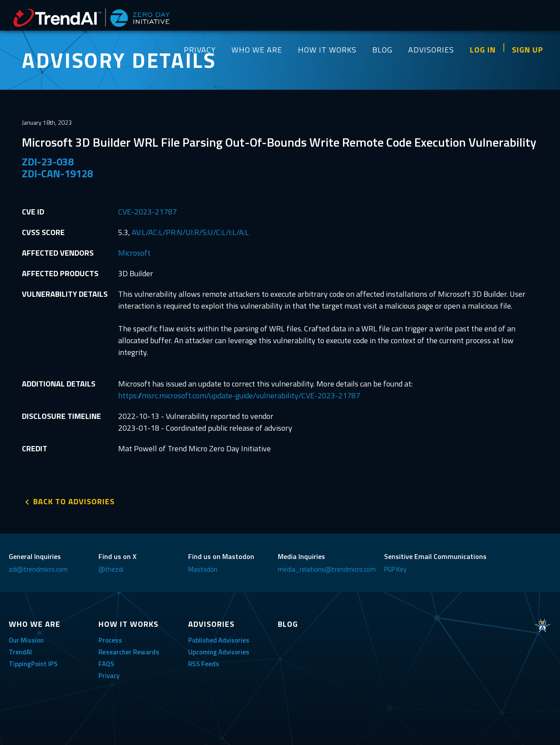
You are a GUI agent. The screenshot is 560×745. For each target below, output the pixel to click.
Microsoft (134, 253)
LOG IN (483, 50)
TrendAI (20, 652)
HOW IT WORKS (327, 50)
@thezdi (111, 569)
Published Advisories (219, 640)
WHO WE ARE (257, 50)
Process (110, 640)
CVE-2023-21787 (147, 212)
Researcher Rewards (129, 652)
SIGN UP (528, 50)
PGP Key (395, 569)
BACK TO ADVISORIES (74, 501)
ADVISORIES (431, 50)
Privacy (109, 676)
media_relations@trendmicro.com (327, 569)
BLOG (382, 50)
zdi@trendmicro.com (38, 569)
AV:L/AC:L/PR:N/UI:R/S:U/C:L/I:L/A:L (190, 232)
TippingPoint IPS (33, 664)
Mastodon (203, 569)
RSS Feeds (204, 664)
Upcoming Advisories (219, 652)
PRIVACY (200, 50)
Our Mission (26, 640)
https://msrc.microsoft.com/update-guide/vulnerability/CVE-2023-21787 (239, 395)
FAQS (106, 664)
